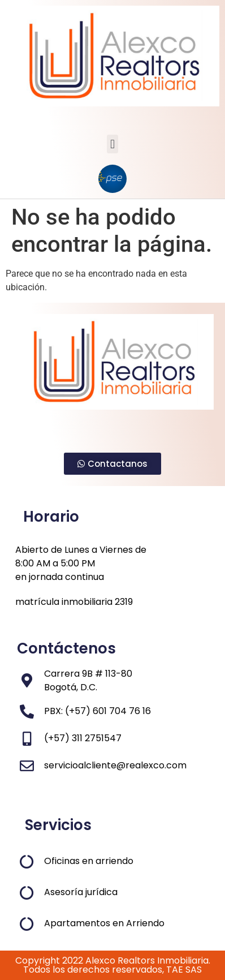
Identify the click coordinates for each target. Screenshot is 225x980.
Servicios (58, 825)
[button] (112, 144)
